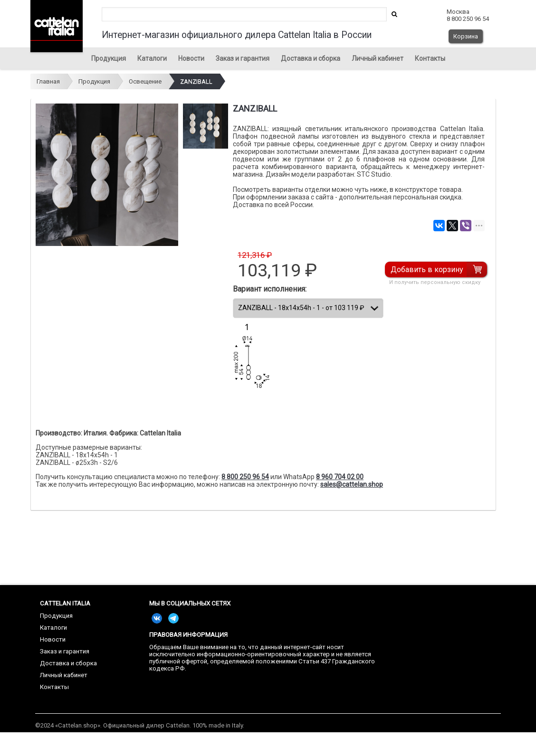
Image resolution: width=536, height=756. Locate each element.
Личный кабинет (378, 58)
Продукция (109, 58)
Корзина (466, 36)
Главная (48, 81)
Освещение (145, 81)
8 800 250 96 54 (245, 477)
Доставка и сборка (311, 58)
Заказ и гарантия (243, 58)
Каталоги (152, 58)
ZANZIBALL (196, 81)
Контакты (430, 58)
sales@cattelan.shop (352, 484)
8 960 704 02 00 (340, 477)
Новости (191, 58)
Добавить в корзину (427, 269)
